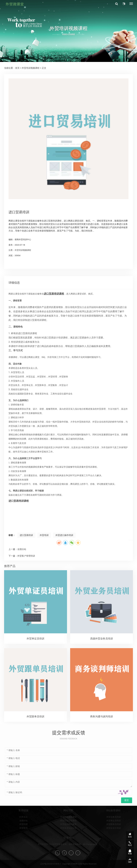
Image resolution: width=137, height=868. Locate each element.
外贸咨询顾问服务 (68, 845)
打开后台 (23, 838)
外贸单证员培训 (114, 842)
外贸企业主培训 (114, 849)
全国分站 (23, 842)
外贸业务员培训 (114, 838)
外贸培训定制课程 (68, 842)
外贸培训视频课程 (31, 68)
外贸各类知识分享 (68, 849)
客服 (130, 852)
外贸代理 (23, 845)
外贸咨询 (23, 849)
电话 (130, 844)
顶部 (130, 860)
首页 (17, 68)
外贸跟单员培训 (114, 845)
